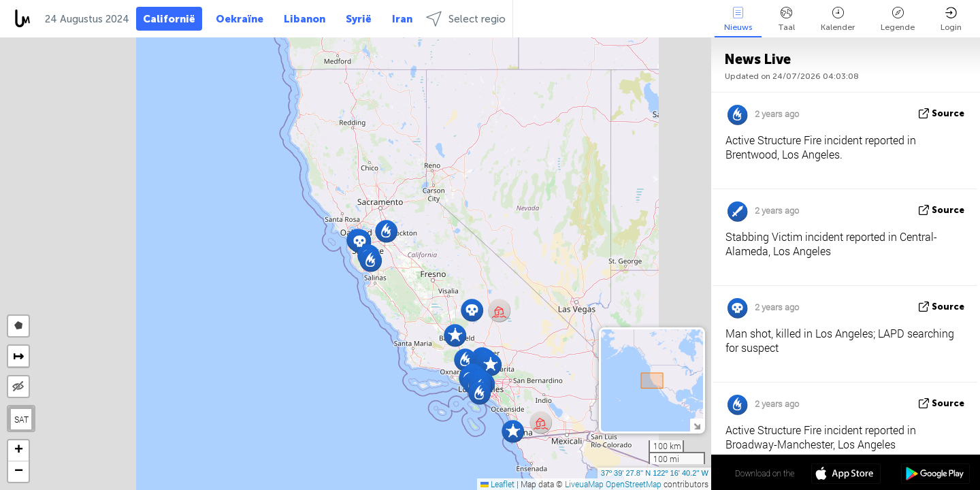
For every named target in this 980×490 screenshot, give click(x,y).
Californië (169, 19)
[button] (386, 231)
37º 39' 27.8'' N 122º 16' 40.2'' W (655, 473)
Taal (786, 19)
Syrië (359, 19)
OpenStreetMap (634, 484)
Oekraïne (240, 19)
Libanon (305, 19)
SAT (21, 419)
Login (951, 19)
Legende (898, 19)
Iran (402, 19)
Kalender (838, 19)
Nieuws (738, 19)
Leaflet (497, 484)
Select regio (466, 19)
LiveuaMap (584, 484)
